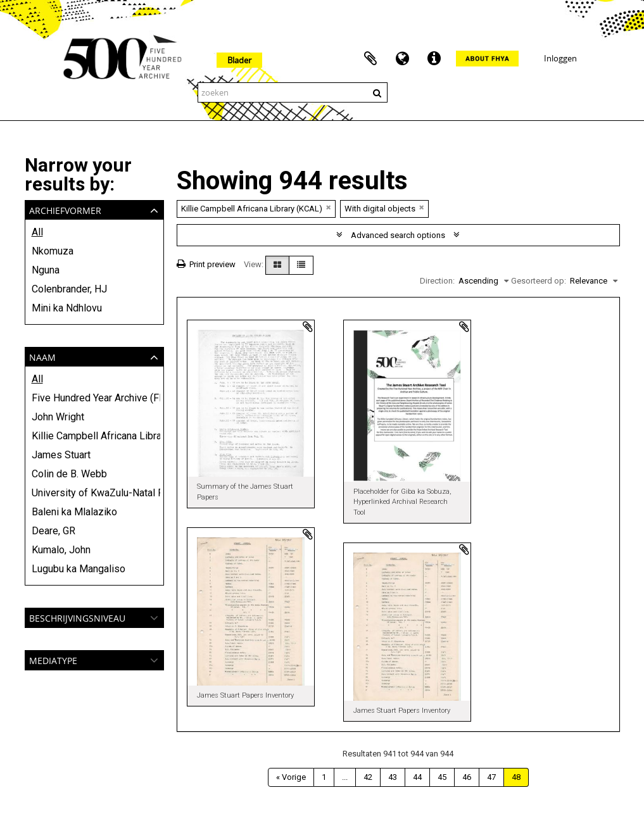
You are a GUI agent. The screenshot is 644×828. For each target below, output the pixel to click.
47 (491, 777)
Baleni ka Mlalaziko (74, 512)
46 (467, 777)
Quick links (434, 59)
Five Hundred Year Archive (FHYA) (94, 398)
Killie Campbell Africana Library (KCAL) (94, 436)
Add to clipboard (308, 327)
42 (368, 777)
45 (442, 777)
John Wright (58, 417)
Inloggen (560, 58)
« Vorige (291, 777)
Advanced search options (398, 235)
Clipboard (370, 59)
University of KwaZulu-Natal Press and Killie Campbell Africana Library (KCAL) (94, 493)
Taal (402, 59)
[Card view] (277, 265)
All (37, 232)
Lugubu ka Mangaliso (79, 569)
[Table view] (301, 265)
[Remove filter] (329, 207)
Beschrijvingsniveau (77, 617)
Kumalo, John (61, 550)
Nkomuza (53, 251)
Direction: (437, 281)
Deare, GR (54, 531)
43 (393, 777)
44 (417, 777)
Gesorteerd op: (539, 281)
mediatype (53, 659)
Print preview (206, 264)
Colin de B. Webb (69, 474)
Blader (239, 60)
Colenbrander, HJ (69, 289)
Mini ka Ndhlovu (67, 308)
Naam (42, 356)
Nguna (46, 270)
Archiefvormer (65, 209)
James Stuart (61, 455)
